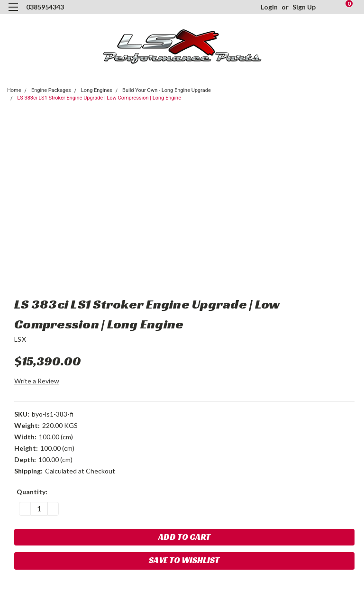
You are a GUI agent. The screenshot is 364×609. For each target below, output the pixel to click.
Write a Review (37, 381)
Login (269, 7)
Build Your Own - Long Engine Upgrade (167, 90)
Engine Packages (51, 90)
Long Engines (97, 90)
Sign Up (304, 7)
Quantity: (32, 492)
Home (14, 90)
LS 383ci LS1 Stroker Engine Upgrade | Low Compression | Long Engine (99, 98)
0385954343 (45, 7)
